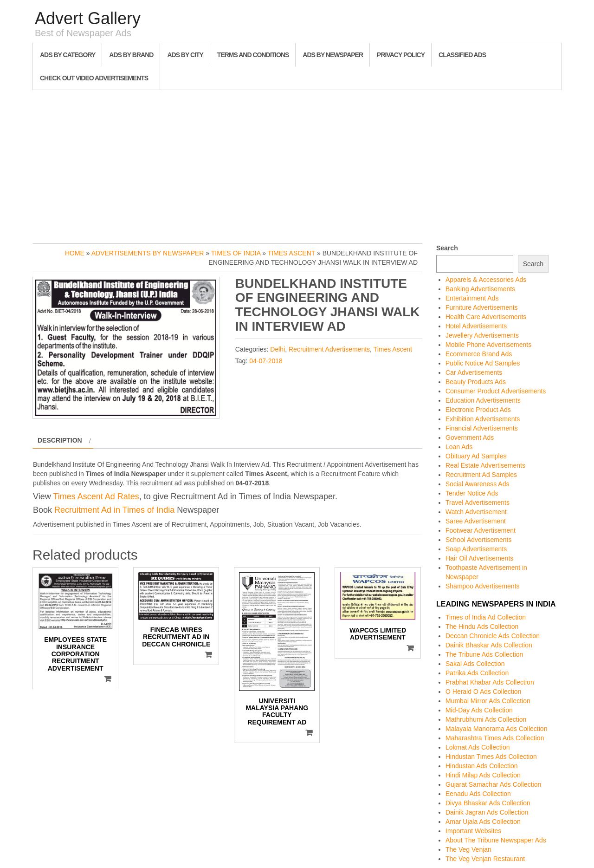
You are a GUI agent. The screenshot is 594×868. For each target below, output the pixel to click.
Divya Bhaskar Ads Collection (488, 803)
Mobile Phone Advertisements (488, 345)
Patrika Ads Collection (477, 673)
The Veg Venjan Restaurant (485, 859)
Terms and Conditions (253, 55)
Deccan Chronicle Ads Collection (493, 636)
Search (447, 248)
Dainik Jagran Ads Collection (487, 812)
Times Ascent (291, 253)
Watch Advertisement (476, 512)
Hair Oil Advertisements (479, 558)
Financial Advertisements (482, 428)
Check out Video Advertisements (94, 78)
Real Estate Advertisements (485, 465)
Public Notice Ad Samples (483, 363)
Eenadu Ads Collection (478, 794)
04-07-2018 (266, 361)
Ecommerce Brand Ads (479, 354)
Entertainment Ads (472, 298)
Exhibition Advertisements (483, 419)
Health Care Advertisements (486, 317)
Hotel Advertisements (476, 326)
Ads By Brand (131, 55)
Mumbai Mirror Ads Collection (488, 701)
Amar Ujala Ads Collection (483, 822)
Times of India (236, 253)
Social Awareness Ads (478, 484)
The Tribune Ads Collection (484, 654)
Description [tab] (60, 440)
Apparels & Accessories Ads (486, 280)
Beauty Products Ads (476, 382)
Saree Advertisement (476, 521)
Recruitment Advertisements (329, 349)
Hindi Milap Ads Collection (483, 775)
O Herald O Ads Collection (483, 692)
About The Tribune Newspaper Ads (496, 840)
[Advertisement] (297, 164)
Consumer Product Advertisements (496, 391)
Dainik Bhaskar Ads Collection (489, 645)
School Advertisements (478, 540)
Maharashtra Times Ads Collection (495, 738)
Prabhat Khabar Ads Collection (490, 682)
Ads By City (185, 55)
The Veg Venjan (468, 849)
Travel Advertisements (478, 503)
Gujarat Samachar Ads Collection (493, 784)
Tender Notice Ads (472, 493)
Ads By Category (68, 55)
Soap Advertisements (476, 549)
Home (75, 253)
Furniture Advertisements (482, 307)
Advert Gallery (88, 18)
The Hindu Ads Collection (482, 627)
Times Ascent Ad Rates (96, 496)
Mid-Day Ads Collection (479, 710)
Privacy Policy (401, 55)
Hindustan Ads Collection (482, 766)
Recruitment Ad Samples (481, 475)
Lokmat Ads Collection (478, 747)
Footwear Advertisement (481, 530)
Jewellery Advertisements (482, 335)
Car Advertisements (474, 372)
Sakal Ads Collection (475, 664)
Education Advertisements (483, 400)
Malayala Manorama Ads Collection (496, 729)
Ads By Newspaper (333, 55)
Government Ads (470, 437)
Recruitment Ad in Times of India (114, 510)
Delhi (278, 349)
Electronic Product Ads (478, 410)
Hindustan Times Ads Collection (491, 757)
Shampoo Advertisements (483, 586)
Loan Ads (459, 447)
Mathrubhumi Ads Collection (486, 719)
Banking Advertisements (480, 289)
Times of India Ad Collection (486, 617)
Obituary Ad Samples (476, 456)
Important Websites (473, 831)
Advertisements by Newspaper (148, 253)
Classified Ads (462, 55)
